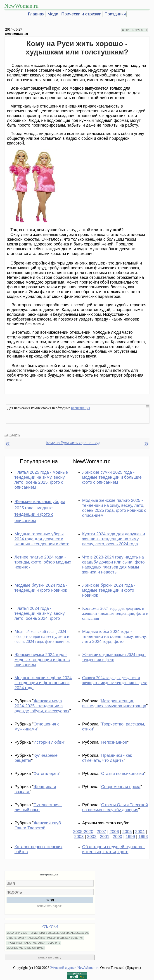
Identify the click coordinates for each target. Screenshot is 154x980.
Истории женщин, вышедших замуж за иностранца (114, 703)
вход (50, 900)
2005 (127, 832)
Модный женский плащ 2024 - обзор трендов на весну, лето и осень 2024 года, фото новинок (42, 636)
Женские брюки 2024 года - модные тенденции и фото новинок (109, 590)
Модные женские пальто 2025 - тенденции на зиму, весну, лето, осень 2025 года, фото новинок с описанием (114, 508)
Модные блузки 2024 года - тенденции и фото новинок (41, 588)
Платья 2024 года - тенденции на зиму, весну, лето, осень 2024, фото (40, 613)
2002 (92, 837)
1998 (143, 837)
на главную (12, 434)
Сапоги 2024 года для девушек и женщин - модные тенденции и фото (115, 680)
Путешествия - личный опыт (38, 807)
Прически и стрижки (81, 14)
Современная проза (121, 787)
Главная (36, 14)
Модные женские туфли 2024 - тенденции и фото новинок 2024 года (43, 683)
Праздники (115, 14)
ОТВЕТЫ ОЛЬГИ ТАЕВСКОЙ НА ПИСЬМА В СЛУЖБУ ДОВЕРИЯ (45, 938)
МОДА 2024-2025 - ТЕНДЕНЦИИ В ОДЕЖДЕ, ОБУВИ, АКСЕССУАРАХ (48, 933)
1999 (130, 837)
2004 (140, 832)
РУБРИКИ (50, 926)
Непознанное (114, 742)
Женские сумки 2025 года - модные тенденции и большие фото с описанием (112, 477)
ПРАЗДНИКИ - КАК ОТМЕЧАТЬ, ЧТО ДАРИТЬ (33, 943)
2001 (105, 837)
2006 (114, 832)
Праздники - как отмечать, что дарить (107, 758)
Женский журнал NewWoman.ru (75, 968)
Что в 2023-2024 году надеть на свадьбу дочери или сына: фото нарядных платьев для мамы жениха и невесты (113, 565)
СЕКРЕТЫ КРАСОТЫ (134, 30)
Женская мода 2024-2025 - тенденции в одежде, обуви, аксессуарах (42, 706)
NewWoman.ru (21, 6)
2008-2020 (83, 832)
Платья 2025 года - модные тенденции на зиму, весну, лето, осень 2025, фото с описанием (41, 480)
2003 (79, 837)
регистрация (81, 408)
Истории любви (49, 742)
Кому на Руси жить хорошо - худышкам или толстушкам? (76, 443)
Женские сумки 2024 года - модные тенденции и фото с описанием (42, 660)
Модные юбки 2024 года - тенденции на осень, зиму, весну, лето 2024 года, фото (114, 636)
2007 (102, 832)
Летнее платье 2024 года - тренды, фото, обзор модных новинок (43, 562)
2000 (118, 837)
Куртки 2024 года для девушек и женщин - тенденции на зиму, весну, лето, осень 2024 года (114, 539)
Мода (53, 14)
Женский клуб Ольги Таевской (38, 825)
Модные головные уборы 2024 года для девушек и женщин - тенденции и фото (42, 539)
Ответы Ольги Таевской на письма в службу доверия (115, 807)
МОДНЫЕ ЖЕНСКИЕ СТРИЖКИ (26, 948)
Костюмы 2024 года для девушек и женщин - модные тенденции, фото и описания (115, 613)
